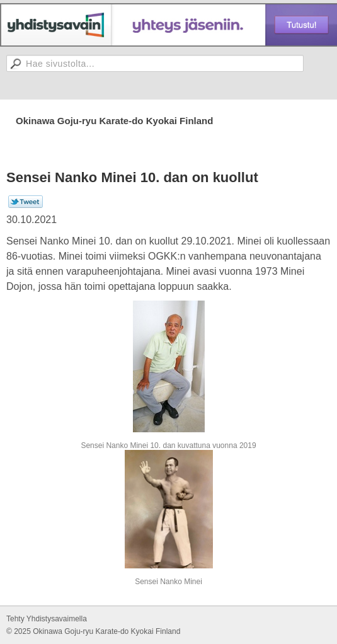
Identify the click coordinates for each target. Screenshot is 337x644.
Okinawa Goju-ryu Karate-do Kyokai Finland (114, 121)
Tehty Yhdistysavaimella (47, 619)
